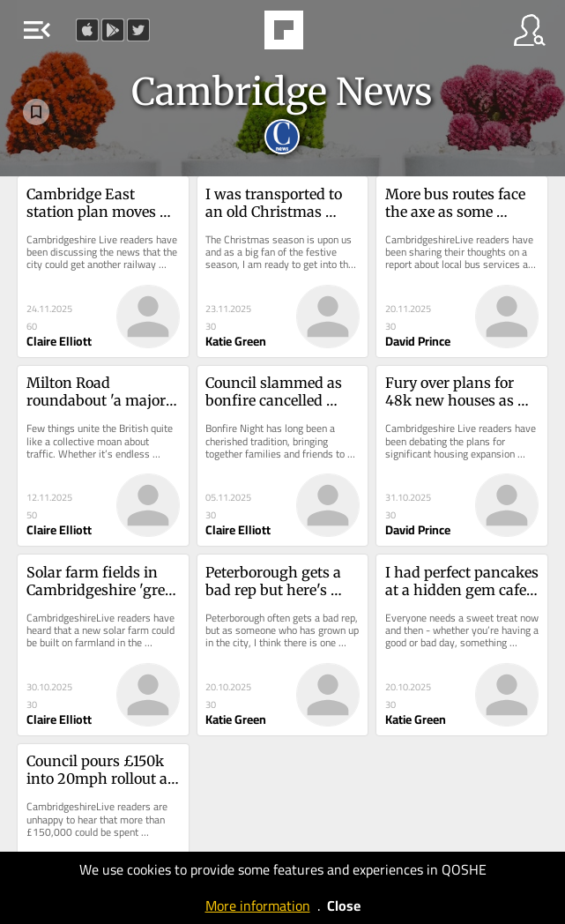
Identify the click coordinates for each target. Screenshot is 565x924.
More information (258, 905)
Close (344, 905)
